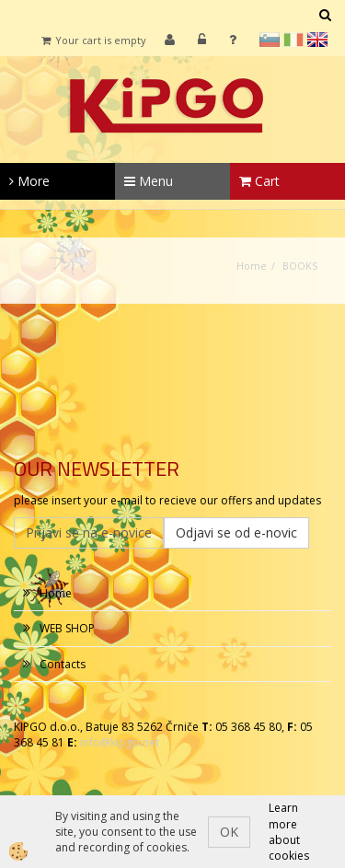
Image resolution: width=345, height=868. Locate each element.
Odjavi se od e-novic (236, 532)
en (317, 40)
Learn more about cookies (289, 831)
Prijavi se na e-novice (89, 532)
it (293, 40)
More (29, 181)
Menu (149, 181)
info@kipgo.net (120, 742)
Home (252, 266)
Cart (259, 181)
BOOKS (300, 266)
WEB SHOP (67, 628)
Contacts (63, 664)
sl (270, 40)
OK (229, 832)
